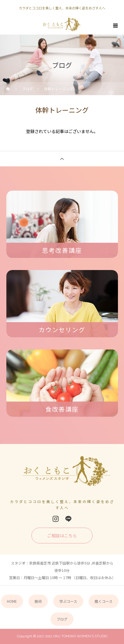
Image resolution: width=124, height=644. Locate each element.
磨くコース (104, 601)
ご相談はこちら (62, 536)
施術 (38, 601)
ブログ (62, 619)
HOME (12, 601)
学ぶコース (68, 601)
